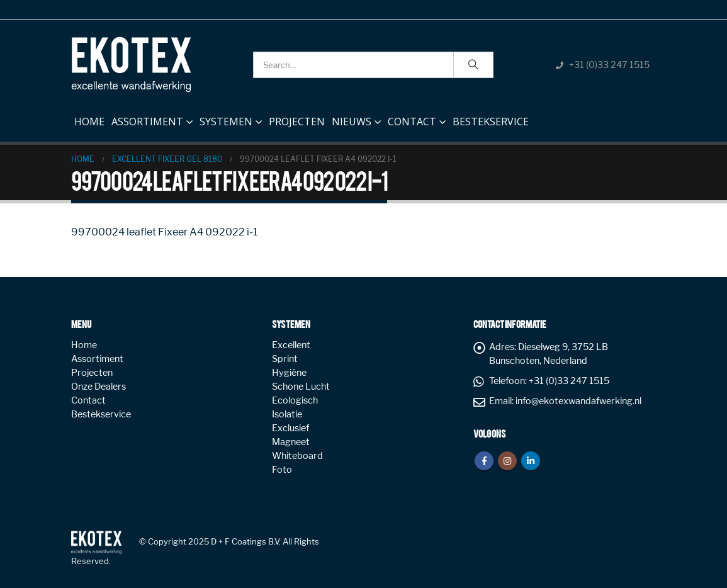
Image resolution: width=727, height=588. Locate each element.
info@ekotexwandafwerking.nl (578, 401)
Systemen (226, 122)
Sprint (285, 359)
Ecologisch (295, 400)
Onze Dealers (99, 387)
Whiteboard (297, 456)
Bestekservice (491, 122)
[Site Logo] (131, 65)
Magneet (291, 442)
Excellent (291, 345)
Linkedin (531, 461)
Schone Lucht (301, 387)
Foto (282, 470)
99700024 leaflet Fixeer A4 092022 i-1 (164, 232)
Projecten (297, 122)
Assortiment (147, 122)
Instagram (507, 461)
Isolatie (287, 414)
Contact (412, 122)
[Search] (473, 65)
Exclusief (290, 428)
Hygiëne (289, 373)
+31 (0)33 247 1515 (609, 65)
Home (89, 119)
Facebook (484, 461)
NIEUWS (352, 122)
